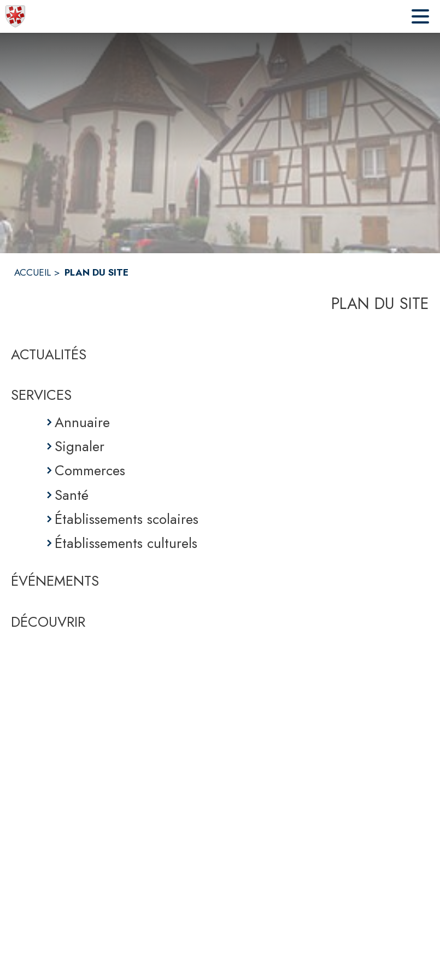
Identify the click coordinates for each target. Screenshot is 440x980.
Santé (72, 495)
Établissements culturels (126, 543)
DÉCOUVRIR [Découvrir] (48, 622)
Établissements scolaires (127, 519)
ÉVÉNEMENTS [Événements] (55, 581)
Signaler (80, 446)
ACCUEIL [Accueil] (33, 272)
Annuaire (82, 422)
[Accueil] (15, 16)
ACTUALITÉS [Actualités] (49, 354)
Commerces (90, 470)
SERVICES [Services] (41, 395)
